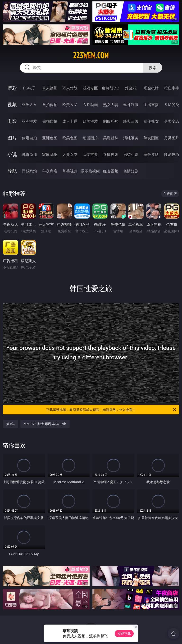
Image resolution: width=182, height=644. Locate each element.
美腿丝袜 (111, 138)
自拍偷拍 (50, 105)
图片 (12, 138)
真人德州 (50, 88)
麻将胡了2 (111, 88)
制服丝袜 (111, 121)
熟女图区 (151, 138)
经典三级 (131, 121)
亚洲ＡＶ (29, 105)
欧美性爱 (90, 121)
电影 (12, 121)
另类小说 (131, 154)
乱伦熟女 (151, 121)
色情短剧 (131, 171)
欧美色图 (70, 138)
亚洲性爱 (29, 121)
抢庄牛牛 (172, 88)
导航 (12, 171)
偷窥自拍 (29, 138)
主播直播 (151, 105)
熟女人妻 (111, 105)
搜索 (153, 68)
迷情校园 (111, 154)
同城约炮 (29, 171)
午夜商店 (50, 171)
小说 (12, 154)
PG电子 (29, 88)
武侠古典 (90, 154)
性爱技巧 (172, 154)
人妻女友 (70, 154)
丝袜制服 (131, 105)
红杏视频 (111, 171)
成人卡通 (70, 121)
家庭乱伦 (50, 154)
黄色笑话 (151, 154)
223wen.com (91, 56)
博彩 (12, 88)
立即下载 (124, 633)
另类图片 (172, 138)
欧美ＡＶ (70, 105)
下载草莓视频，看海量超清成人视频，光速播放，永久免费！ (111, 410)
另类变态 (172, 121)
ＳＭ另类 (172, 105)
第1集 (10, 424)
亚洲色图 (50, 138)
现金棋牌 (151, 88)
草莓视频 (70, 171)
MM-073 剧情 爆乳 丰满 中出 (45, 424)
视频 (12, 104)
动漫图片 (90, 138)
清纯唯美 (131, 138)
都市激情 (29, 154)
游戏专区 (90, 88)
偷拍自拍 (50, 121)
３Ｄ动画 (90, 105)
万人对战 (70, 88)
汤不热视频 (90, 171)
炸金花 (131, 88)
